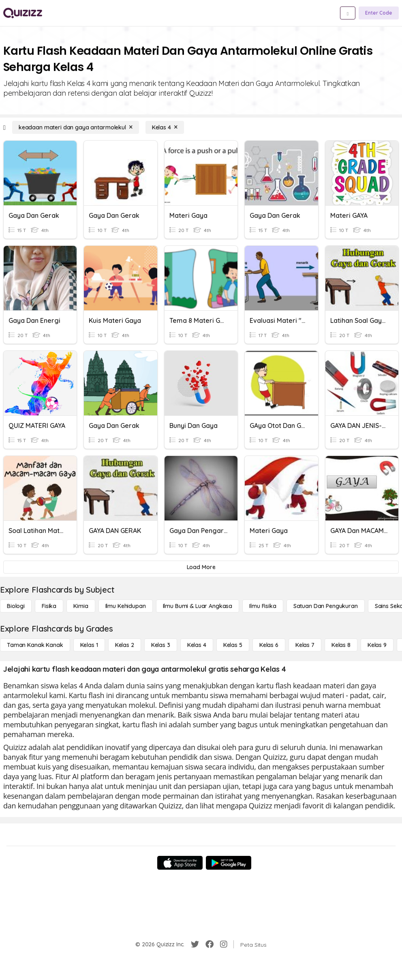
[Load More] (201, 567)
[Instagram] (224, 944)
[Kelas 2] (125, 645)
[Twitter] (195, 944)
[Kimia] (81, 606)
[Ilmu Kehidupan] (126, 606)
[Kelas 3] (161, 645)
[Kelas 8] (341, 645)
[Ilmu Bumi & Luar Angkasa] (198, 606)
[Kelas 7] (305, 645)
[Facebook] (210, 944)
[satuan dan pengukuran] (326, 606)
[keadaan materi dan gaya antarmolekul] (76, 127)
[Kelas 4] (165, 127)
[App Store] (180, 863)
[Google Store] (229, 863)
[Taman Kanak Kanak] (35, 645)
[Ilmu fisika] (263, 606)
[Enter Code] (379, 13)
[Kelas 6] (269, 645)
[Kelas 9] (377, 645)
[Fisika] (49, 606)
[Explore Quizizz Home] (23, 13)
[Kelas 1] (89, 645)
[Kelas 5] (233, 645)
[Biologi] (16, 606)
